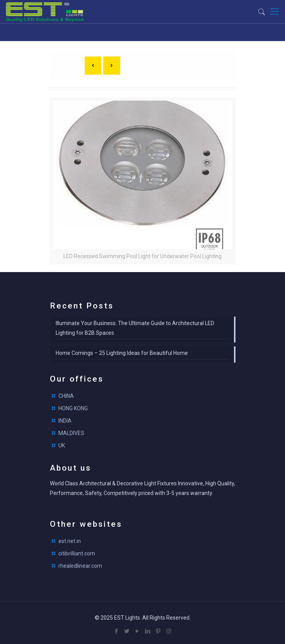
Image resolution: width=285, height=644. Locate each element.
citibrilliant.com (77, 553)
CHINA (66, 396)
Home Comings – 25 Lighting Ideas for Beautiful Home (122, 353)
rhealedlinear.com (80, 566)
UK (62, 445)
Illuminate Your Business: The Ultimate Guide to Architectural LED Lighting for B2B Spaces (135, 328)
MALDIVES (71, 433)
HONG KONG (73, 408)
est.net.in (70, 541)
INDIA (65, 421)
